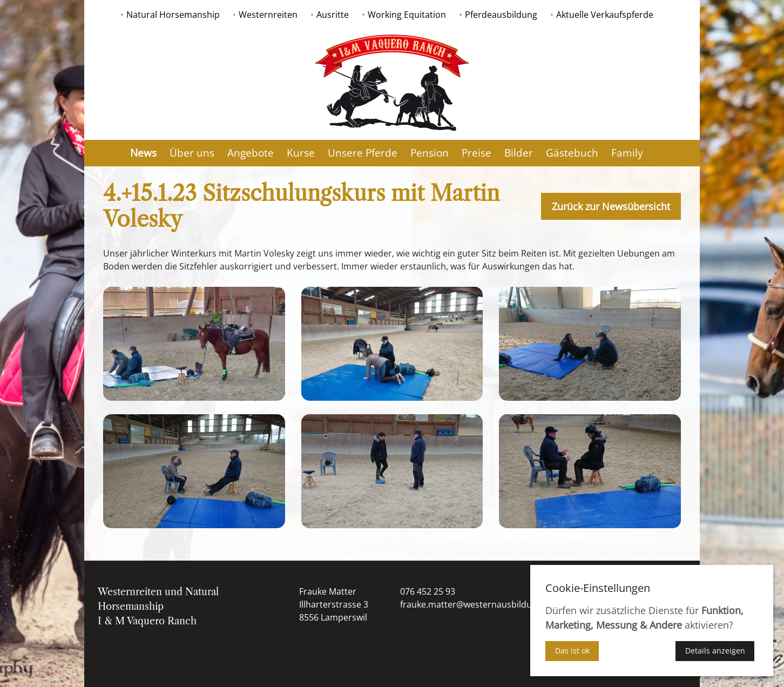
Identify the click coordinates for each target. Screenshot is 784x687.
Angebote (251, 153)
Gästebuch (572, 153)
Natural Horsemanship (173, 15)
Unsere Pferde (363, 153)
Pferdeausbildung (501, 15)
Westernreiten (268, 15)
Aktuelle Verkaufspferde (605, 15)
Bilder (519, 153)
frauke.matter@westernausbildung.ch (477, 604)
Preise (477, 153)
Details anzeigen (715, 651)
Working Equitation (407, 15)
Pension (430, 153)
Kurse (301, 153)
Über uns (192, 153)
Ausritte (333, 15)
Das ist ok (572, 651)
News (143, 153)
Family (627, 153)
